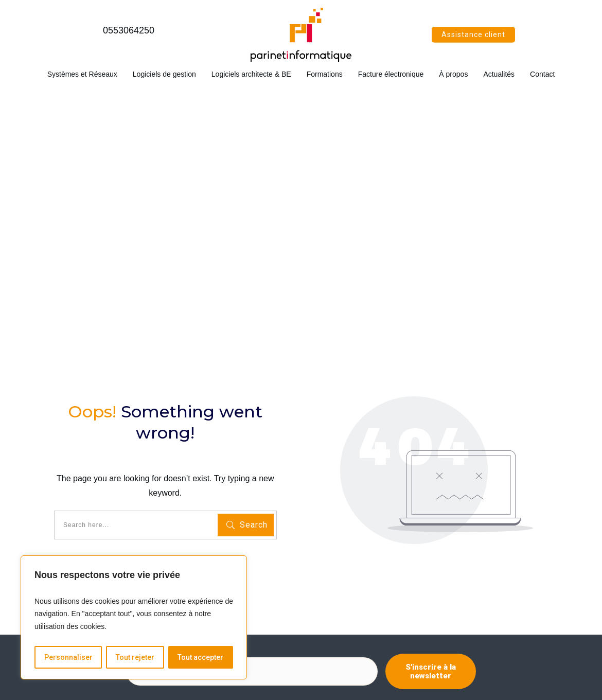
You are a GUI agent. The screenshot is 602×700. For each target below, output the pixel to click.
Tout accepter (200, 657)
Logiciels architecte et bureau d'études (95, 547)
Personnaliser (68, 657)
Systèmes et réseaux (68, 523)
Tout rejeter (135, 657)
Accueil (46, 512)
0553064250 (129, 30)
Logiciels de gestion (66, 535)
